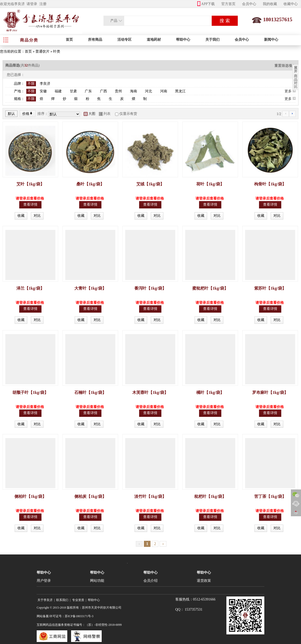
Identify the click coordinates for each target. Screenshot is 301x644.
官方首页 (228, 4)
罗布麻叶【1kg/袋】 (270, 392)
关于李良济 (45, 600)
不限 (31, 84)
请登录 (32, 4)
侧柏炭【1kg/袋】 (90, 496)
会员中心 (249, 4)
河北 (148, 91)
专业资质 (78, 600)
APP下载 (206, 4)
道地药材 (154, 40)
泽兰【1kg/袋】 (30, 288)
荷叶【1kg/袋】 (210, 184)
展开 (296, 70)
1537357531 (193, 609)
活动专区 (124, 40)
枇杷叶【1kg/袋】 (210, 496)
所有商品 (95, 40)
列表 (105, 114)
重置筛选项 (285, 66)
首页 (69, 40)
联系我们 (62, 600)
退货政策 (204, 581)
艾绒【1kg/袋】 (150, 184)
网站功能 (97, 581)
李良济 (45, 84)
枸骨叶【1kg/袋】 (270, 184)
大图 (90, 114)
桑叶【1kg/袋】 (90, 184)
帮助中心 (183, 40)
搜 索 (225, 21)
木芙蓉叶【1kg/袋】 (150, 392)
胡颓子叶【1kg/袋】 (30, 392)
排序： (43, 114)
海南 (134, 91)
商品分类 (29, 40)
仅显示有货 (128, 114)
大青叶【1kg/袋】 (90, 288)
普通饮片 (42, 51)
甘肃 (73, 91)
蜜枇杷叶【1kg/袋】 (210, 288)
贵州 (118, 91)
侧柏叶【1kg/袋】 (30, 496)
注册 (43, 4)
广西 (103, 91)
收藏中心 (291, 4)
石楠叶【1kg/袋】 (90, 392)
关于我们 (212, 40)
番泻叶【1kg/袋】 (150, 288)
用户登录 (44, 581)
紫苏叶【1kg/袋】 (270, 288)
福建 (58, 91)
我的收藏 (270, 4)
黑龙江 (180, 91)
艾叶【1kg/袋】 (30, 184)
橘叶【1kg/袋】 (210, 392)
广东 (88, 91)
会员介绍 (150, 581)
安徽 (43, 91)
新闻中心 (271, 40)
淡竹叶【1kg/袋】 (150, 496)
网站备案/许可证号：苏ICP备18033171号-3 (65, 616)
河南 (164, 91)
